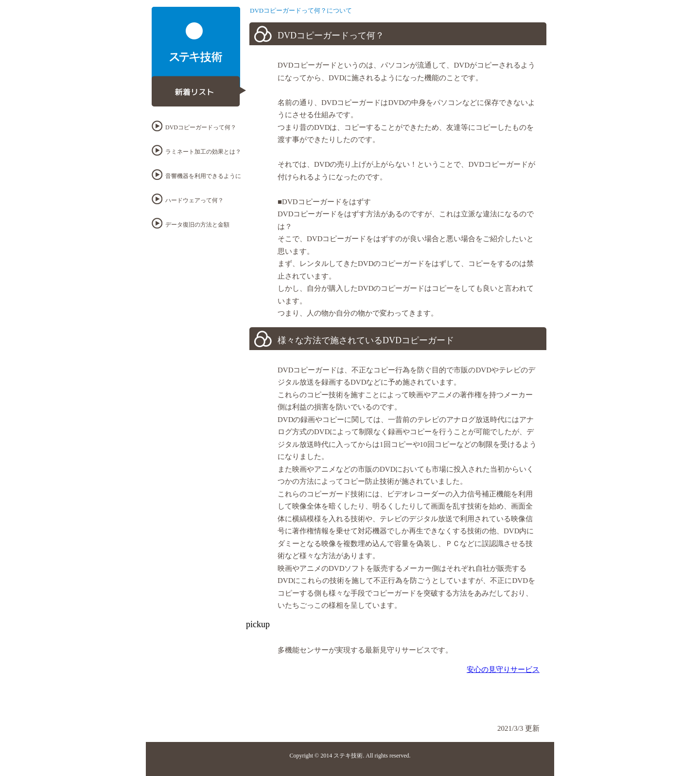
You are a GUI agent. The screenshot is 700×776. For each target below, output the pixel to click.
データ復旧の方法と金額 (197, 225)
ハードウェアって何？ (194, 200)
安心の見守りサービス (503, 670)
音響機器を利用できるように (203, 176)
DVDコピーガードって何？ (201, 127)
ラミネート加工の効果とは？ (203, 152)
